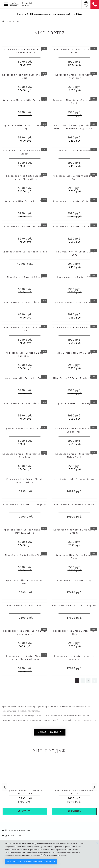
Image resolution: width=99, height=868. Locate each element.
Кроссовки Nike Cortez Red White (25, 226)
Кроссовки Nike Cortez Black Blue (25, 403)
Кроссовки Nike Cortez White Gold (74, 201)
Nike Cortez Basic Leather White (25, 555)
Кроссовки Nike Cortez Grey (74, 580)
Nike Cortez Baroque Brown (74, 151)
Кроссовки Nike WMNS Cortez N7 (74, 504)
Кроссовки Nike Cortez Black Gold (25, 302)
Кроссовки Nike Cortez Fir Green (25, 378)
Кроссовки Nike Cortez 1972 (74, 277)
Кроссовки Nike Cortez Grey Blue (25, 429)
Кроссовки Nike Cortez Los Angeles (25, 504)
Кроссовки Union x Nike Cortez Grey (25, 100)
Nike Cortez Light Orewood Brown (74, 479)
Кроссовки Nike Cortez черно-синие (25, 252)
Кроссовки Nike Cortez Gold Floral (74, 226)
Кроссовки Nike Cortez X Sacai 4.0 (74, 328)
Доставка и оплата (15, 835)
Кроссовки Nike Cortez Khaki (25, 606)
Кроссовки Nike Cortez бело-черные (74, 606)
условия (18, 855)
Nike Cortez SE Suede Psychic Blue (74, 378)
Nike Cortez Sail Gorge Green (74, 353)
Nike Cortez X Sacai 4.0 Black (25, 277)
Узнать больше (50, 732)
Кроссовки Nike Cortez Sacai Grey (74, 302)
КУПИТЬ (25, 811)
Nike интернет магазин (18, 830)
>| (94, 681)
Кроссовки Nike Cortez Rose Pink (25, 201)
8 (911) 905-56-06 (95, 4)
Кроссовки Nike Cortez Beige (74, 403)
